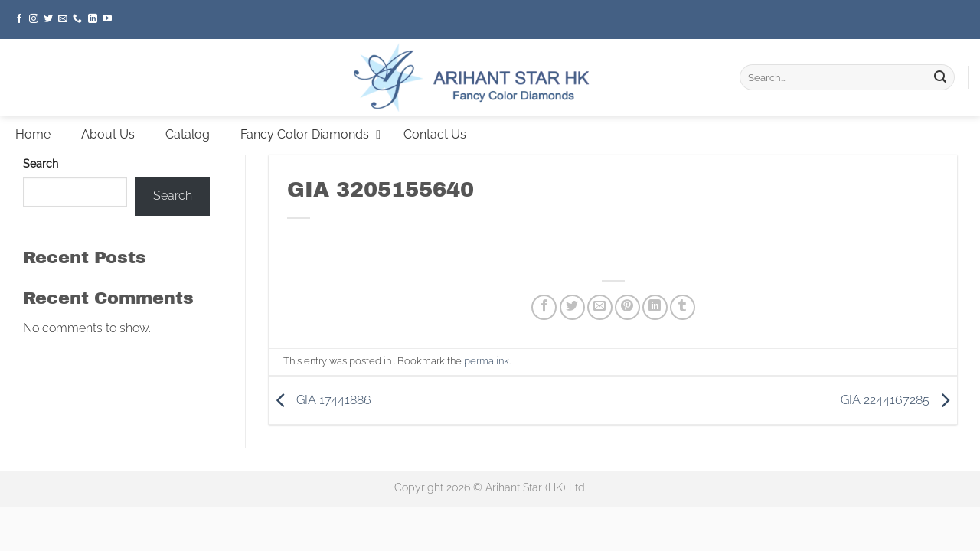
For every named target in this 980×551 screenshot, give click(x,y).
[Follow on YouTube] (107, 19)
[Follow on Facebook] (19, 19)
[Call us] (77, 19)
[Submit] (940, 77)
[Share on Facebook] (544, 307)
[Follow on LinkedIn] (93, 19)
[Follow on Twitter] (48, 19)
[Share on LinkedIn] (655, 307)
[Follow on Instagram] (34, 19)
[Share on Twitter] (572, 307)
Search (41, 163)
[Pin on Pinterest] (627, 307)
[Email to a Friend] (600, 307)
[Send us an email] (63, 19)
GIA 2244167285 (899, 400)
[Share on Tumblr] (683, 307)
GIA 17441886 (320, 400)
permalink (487, 361)
